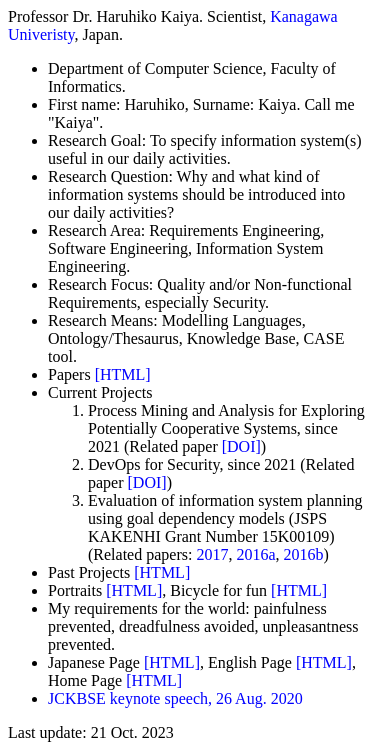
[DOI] (241, 446)
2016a (255, 554)
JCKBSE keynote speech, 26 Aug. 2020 (175, 698)
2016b (304, 554)
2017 (212, 554)
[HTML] (123, 374)
